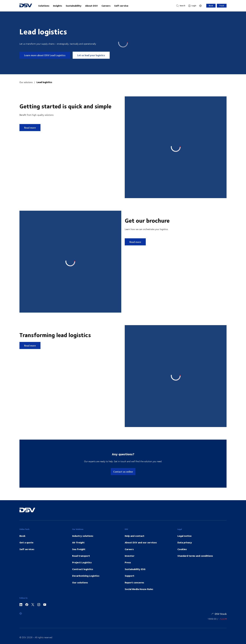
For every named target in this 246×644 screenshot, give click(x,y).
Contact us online (123, 472)
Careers (106, 6)
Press (128, 562)
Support (130, 576)
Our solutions (26, 82)
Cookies (182, 549)
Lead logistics (44, 82)
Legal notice (184, 536)
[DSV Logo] (26, 6)
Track (222, 6)
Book (211, 6)
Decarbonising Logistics (86, 576)
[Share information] (217, 619)
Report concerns (134, 582)
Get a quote (26, 542)
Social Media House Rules (139, 589)
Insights (57, 6)
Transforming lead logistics (55, 335)
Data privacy (185, 542)
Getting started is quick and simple (65, 106)
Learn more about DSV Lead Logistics (45, 55)
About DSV (91, 6)
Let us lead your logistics (91, 55)
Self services (27, 549)
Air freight (78, 542)
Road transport (81, 556)
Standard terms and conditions (195, 556)
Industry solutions (83, 536)
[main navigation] (104, 6)
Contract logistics (83, 569)
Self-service (121, 6)
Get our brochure (147, 220)
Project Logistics (82, 562)
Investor (130, 556)
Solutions (44, 6)
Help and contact (135, 536)
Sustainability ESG (135, 569)
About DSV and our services (141, 542)
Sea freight (79, 549)
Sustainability (74, 6)
